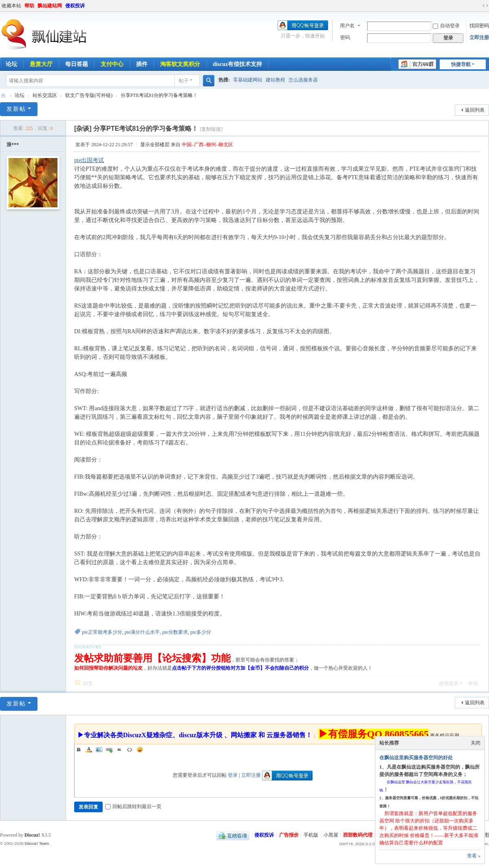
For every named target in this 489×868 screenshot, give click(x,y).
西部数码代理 (358, 835)
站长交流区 (45, 95)
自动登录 (446, 26)
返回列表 (475, 110)
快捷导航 (461, 64)
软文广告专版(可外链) (89, 95)
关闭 (476, 743)
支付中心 (112, 64)
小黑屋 (331, 835)
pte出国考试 (89, 160)
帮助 (29, 6)
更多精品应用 (445, 736)
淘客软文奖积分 (180, 64)
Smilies (140, 749)
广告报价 (289, 835)
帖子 (184, 81)
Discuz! (32, 835)
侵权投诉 (75, 6)
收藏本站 (11, 6)
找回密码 (479, 26)
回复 (88, 683)
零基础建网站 (248, 80)
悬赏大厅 (41, 64)
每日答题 (77, 64)
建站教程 (275, 80)
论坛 (20, 95)
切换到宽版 (485, 6)
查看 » (474, 856)
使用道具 (449, 683)
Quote (119, 749)
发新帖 (16, 109)
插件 (142, 64)
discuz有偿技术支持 (237, 64)
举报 (473, 683)
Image (99, 749)
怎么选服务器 (303, 80)
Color (89, 749)
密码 (345, 37)
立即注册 (479, 37)
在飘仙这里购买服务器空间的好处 (416, 758)
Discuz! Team (37, 843)
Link (109, 749)
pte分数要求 (175, 632)
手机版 (311, 835)
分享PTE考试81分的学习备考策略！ (159, 95)
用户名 (347, 26)
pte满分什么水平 (142, 632)
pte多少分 (201, 632)
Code (130, 749)
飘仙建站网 (50, 6)
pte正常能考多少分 (102, 632)
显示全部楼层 (155, 145)
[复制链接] (211, 129)
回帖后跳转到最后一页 (133, 806)
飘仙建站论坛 (3, 96)
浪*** (13, 145)
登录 (233, 775)
